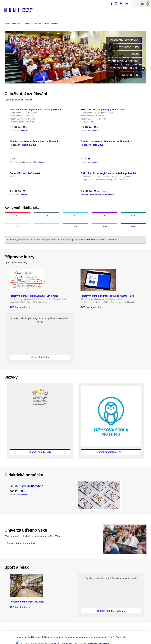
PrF (104, 213)
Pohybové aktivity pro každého (27, 598)
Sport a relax (131, 75)
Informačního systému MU (61, 639)
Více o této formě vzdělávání (102, 236)
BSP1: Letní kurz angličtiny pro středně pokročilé (108, 171)
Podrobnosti (22, 131)
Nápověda (121, 633)
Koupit (12, 131)
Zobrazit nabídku (20, 304)
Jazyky (135, 54)
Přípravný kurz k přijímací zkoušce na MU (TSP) (107, 293)
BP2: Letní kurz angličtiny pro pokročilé (103, 110)
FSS (133, 213)
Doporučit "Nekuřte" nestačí (25, 171)
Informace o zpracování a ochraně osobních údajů (90, 633)
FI (47, 223)
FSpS (105, 223)
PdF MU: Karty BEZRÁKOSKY (26, 482)
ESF (133, 223)
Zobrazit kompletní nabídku (21, 539)
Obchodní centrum (12, 24)
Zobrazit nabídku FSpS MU (111, 607)
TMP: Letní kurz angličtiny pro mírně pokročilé (36, 110)
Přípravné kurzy (129, 47)
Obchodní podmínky (53, 633)
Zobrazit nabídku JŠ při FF (111, 448)
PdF (75, 223)
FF (75, 213)
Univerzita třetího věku (124, 68)
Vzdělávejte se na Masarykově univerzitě (41, 24)
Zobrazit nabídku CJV (40, 448)
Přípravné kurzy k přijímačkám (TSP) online (34, 293)
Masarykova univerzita (99, 639)
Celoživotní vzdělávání (124, 40)
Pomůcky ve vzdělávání (123, 61)
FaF (47, 213)
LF (18, 213)
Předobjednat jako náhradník (93, 192)
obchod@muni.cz (33, 633)
